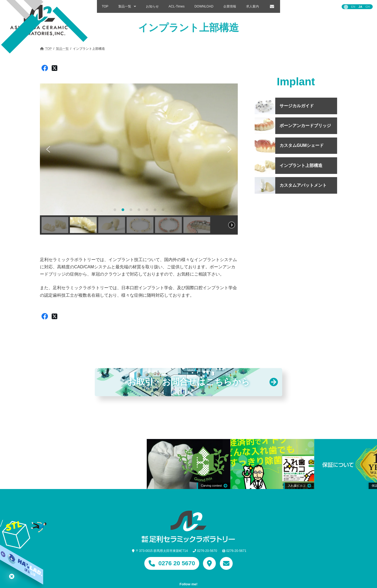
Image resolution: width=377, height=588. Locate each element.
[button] (48, 149)
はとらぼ (12, 576)
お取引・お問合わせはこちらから (188, 382)
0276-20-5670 (207, 551)
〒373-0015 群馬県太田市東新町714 (162, 551)
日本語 (360, 7)
